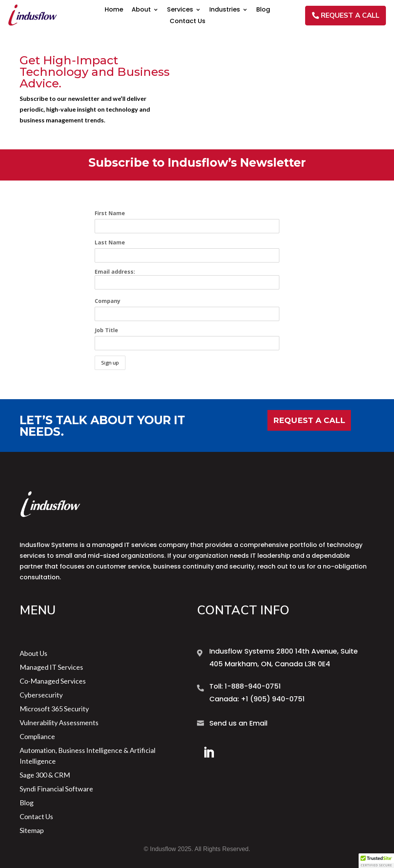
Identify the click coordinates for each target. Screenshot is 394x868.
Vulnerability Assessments (59, 722)
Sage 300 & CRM (45, 775)
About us (33, 653)
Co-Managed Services (53, 681)
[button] (376, 861)
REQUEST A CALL (350, 15)
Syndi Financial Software (56, 789)
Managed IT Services (51, 667)
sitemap (32, 830)
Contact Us (188, 22)
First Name (110, 213)
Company (108, 301)
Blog (263, 10)
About (141, 10)
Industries (225, 10)
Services (180, 10)
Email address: (187, 279)
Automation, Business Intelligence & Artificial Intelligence (88, 756)
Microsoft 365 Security (54, 709)
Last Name (110, 242)
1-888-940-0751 (253, 686)
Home (114, 10)
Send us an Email (238, 723)
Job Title (106, 330)
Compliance (37, 736)
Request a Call (309, 420)
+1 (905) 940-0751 (273, 699)
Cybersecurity (41, 695)
